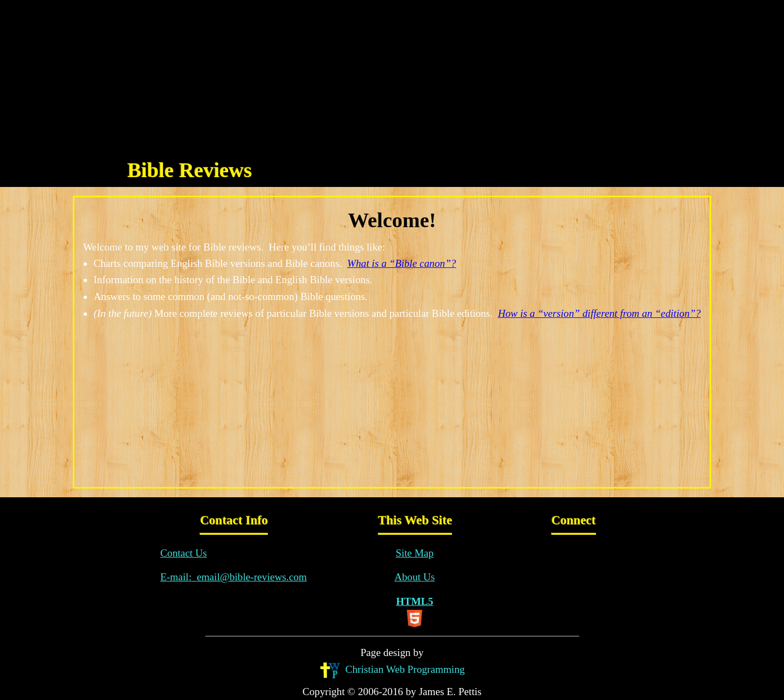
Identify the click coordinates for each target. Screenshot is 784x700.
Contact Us (184, 553)
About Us (415, 577)
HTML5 (415, 611)
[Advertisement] (392, 76)
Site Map (415, 553)
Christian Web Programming (392, 670)
